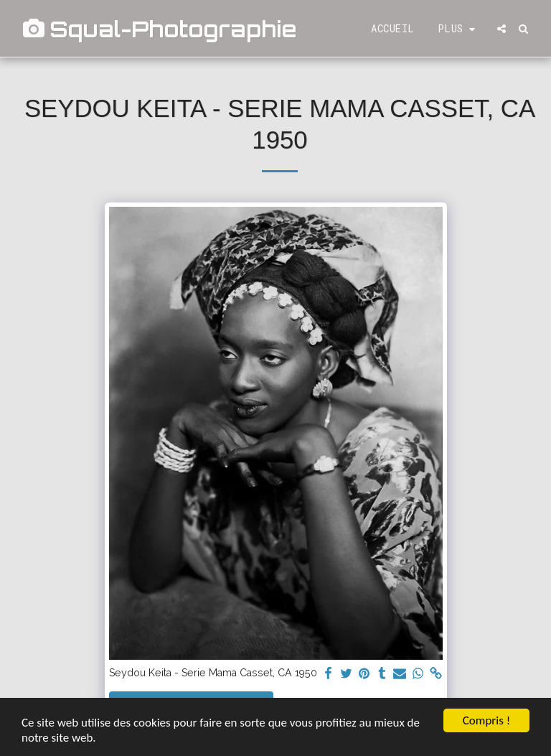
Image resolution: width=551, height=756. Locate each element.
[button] (501, 29)
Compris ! (486, 720)
